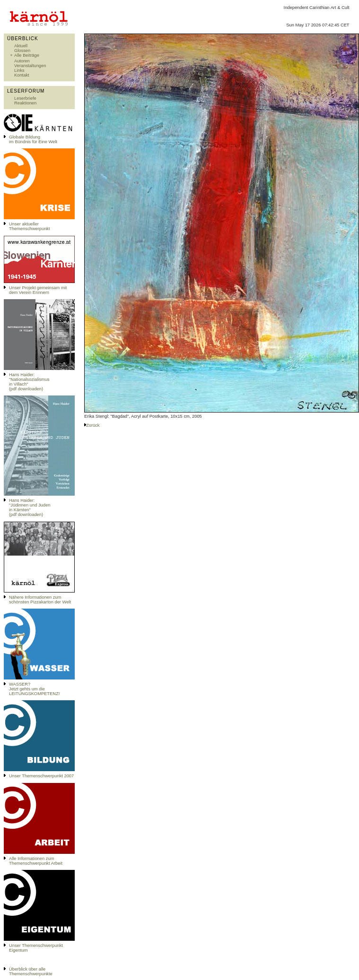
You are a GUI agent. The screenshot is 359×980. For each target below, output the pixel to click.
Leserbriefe (25, 98)
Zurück (93, 425)
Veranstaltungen (30, 66)
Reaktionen (25, 103)
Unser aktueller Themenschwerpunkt (30, 226)
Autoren (22, 61)
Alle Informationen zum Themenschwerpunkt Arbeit (36, 861)
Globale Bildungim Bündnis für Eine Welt (33, 139)
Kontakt (22, 75)
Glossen (22, 51)
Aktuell (21, 46)
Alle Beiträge (27, 55)
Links (19, 70)
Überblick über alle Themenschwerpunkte (31, 971)
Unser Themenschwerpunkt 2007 (41, 776)
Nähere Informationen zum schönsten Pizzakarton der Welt (40, 600)
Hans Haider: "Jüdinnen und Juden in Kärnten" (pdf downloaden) (30, 507)
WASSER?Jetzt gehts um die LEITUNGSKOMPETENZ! (34, 689)
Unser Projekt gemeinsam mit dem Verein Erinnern (38, 290)
